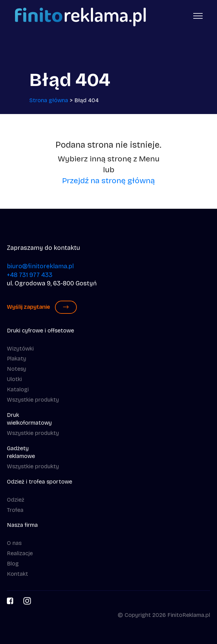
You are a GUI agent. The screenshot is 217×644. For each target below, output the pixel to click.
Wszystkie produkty (33, 400)
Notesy (17, 369)
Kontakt (17, 574)
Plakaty (17, 359)
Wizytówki (20, 349)
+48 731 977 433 (30, 275)
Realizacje (20, 553)
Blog (13, 564)
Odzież (16, 500)
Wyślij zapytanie (42, 307)
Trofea (15, 510)
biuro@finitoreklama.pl (40, 266)
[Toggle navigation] (198, 16)
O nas (14, 543)
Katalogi (18, 389)
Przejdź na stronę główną (108, 181)
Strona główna (49, 100)
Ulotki (14, 379)
